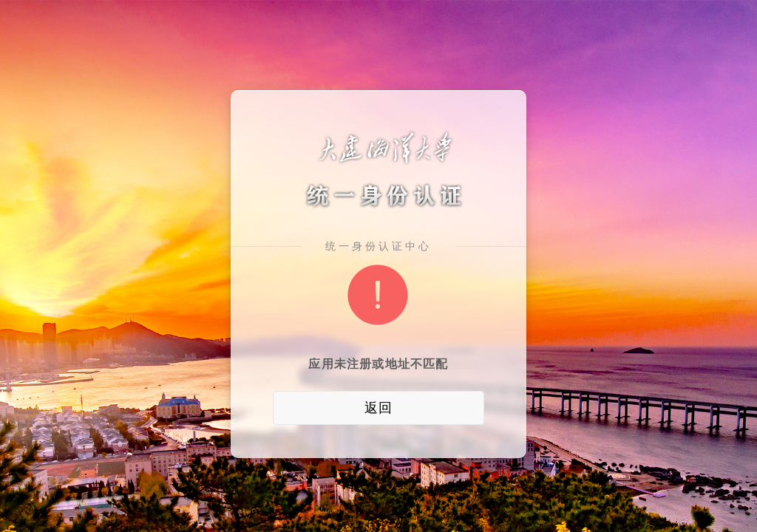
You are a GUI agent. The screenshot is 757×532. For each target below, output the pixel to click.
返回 (378, 408)
